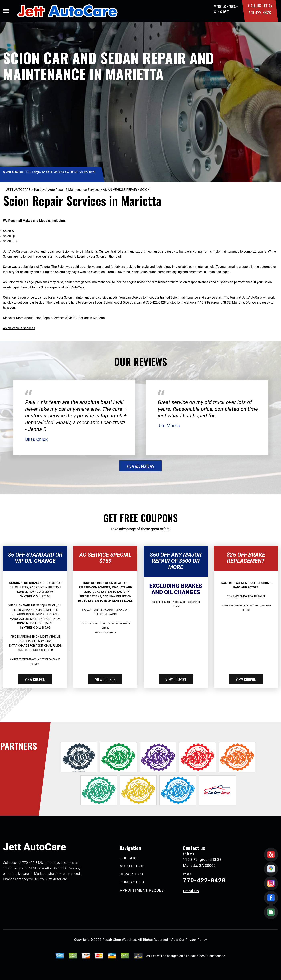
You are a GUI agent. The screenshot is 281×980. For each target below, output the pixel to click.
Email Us (191, 891)
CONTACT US (132, 882)
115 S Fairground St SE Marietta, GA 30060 (51, 172)
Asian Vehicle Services (19, 328)
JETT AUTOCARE (18, 190)
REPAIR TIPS (131, 874)
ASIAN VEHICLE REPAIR (120, 190)
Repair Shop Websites (119, 940)
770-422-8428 (259, 12)
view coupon (35, 679)
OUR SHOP (130, 858)
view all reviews (140, 466)
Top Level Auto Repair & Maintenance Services (67, 190)
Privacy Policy (196, 940)
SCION (145, 190)
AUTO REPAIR (132, 866)
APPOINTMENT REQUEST (143, 890)
